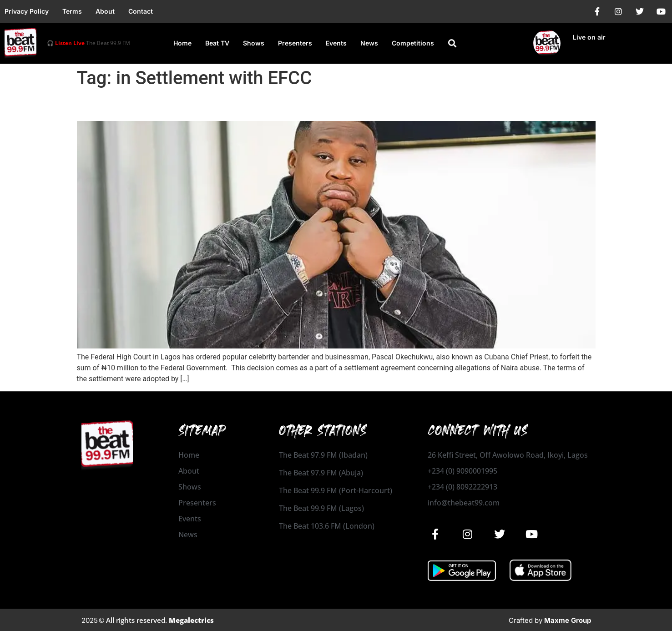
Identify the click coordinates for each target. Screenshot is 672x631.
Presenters (295, 43)
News (369, 43)
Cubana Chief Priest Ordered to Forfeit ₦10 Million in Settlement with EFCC (321, 105)
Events (336, 43)
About (105, 11)
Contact (141, 11)
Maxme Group (568, 620)
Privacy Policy (27, 11)
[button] (452, 43)
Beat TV (217, 43)
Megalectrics (191, 620)
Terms (72, 11)
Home (182, 43)
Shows (254, 43)
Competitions (413, 43)
